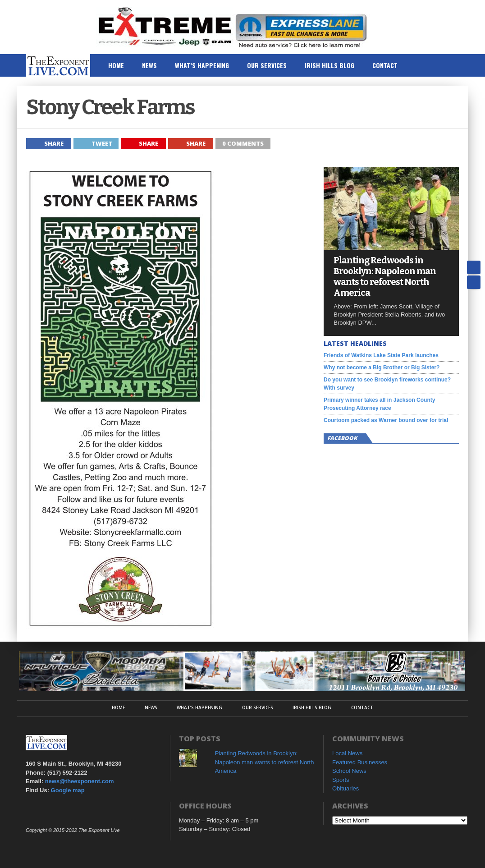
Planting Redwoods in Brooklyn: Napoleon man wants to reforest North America (385, 276)
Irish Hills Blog (329, 65)
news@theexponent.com (80, 781)
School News (349, 771)
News (149, 65)
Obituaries (345, 788)
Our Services (267, 65)
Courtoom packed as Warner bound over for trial (386, 420)
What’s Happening (202, 65)
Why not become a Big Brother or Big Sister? (382, 367)
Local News (347, 753)
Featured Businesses (360, 762)
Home (116, 65)
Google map (68, 790)
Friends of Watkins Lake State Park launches (381, 355)
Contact (385, 65)
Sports (341, 780)
